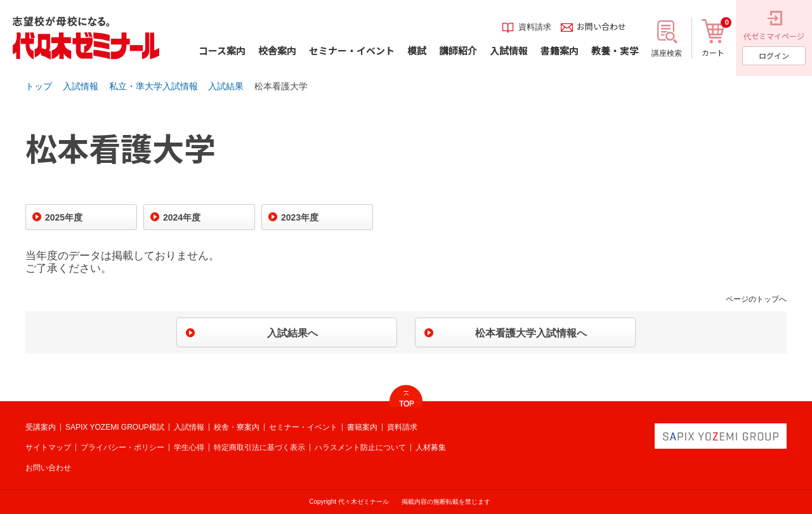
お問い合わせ (48, 468)
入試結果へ (292, 333)
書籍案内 (362, 427)
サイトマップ (48, 447)
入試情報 (81, 86)
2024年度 (182, 217)
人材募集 (431, 447)
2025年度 (64, 217)
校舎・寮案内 (237, 427)
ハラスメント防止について (360, 447)
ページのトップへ (756, 299)
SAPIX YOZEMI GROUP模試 (115, 427)
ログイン (774, 55)
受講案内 (41, 427)
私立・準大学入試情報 (154, 86)
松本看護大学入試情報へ (531, 333)
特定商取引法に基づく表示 (259, 447)
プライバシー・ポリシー (122, 447)
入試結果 (226, 86)
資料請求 (402, 427)
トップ (39, 86)
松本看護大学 (281, 86)
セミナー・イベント (303, 427)
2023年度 (300, 217)
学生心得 (189, 447)
